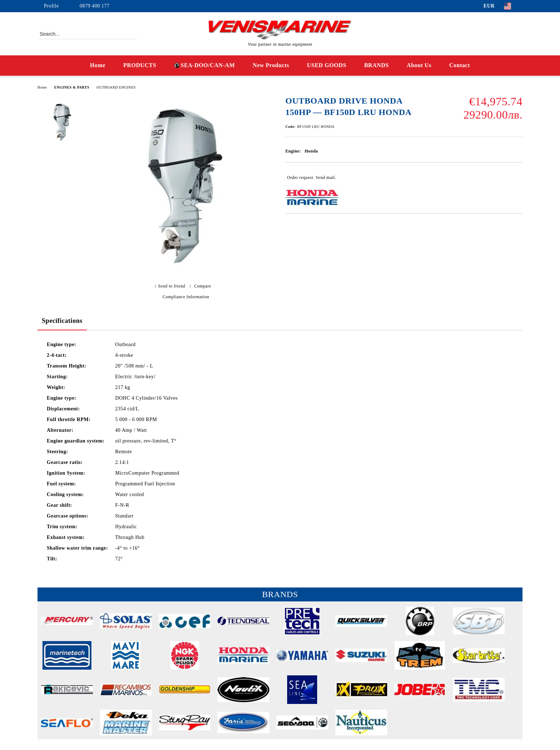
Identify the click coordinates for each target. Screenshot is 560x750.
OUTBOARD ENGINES (116, 87)
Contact (460, 65)
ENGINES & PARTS (72, 87)
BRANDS (377, 65)
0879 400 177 (95, 6)
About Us (419, 65)
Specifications (62, 321)
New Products (271, 65)
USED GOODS (327, 65)
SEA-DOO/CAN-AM (205, 65)
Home (98, 65)
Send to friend (172, 286)
